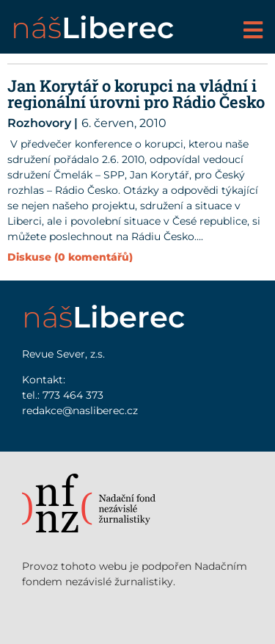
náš (92, 28)
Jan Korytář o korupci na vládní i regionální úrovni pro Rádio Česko (136, 94)
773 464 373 (73, 395)
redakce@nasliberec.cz (80, 410)
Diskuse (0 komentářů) (70, 257)
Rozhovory (39, 123)
